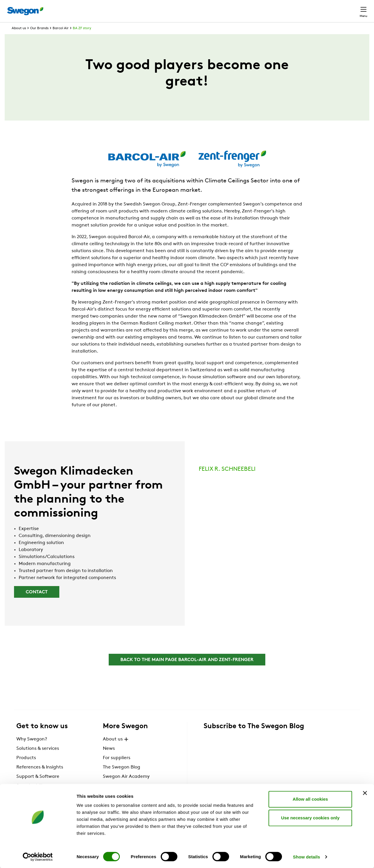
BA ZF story (82, 39)
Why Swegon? (32, 750)
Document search (266, 8)
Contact (353, 8)
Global (325, 8)
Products (26, 769)
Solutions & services (38, 759)
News (109, 759)
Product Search (218, 8)
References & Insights (40, 778)
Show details (307, 856)
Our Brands (39, 39)
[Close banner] (365, 793)
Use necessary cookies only (310, 817)
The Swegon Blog (122, 778)
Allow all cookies (310, 799)
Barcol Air (61, 39)
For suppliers (117, 769)
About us (19, 39)
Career (301, 8)
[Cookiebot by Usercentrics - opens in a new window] (38, 857)
